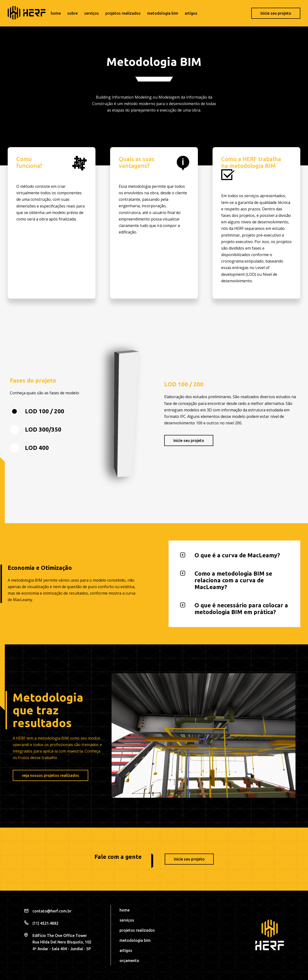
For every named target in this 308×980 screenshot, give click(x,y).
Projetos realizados (123, 13)
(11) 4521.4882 (45, 923)
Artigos (191, 13)
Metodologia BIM (163, 13)
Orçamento (129, 961)
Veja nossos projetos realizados (50, 775)
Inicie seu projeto (276, 13)
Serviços (91, 13)
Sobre (72, 13)
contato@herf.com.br (52, 911)
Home (56, 13)
